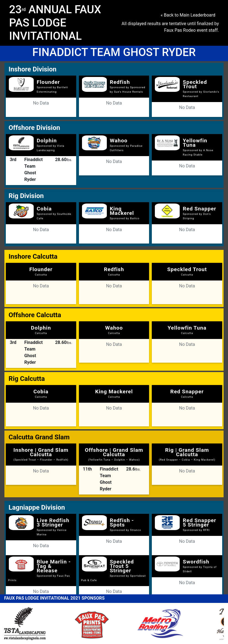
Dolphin (47, 141)
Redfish (120, 82)
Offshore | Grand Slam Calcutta (114, 454)
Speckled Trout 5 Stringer (122, 566)
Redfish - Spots (122, 523)
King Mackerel (122, 211)
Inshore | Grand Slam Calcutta (41, 454)
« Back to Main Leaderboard (188, 15)
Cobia (44, 209)
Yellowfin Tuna (195, 143)
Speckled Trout (195, 84)
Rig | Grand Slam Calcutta (187, 454)
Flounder (48, 82)
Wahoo (119, 141)
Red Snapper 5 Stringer (199, 523)
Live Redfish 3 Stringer (53, 523)
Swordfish (196, 562)
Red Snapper (199, 209)
